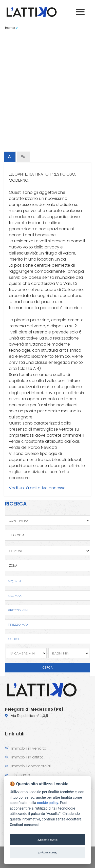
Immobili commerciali (28, 766)
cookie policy (48, 803)
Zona (13, 566)
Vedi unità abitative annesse (37, 488)
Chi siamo (18, 775)
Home (10, 28)
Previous (10, 73)
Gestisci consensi (24, 825)
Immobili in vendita (26, 748)
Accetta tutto (48, 840)
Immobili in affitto (24, 757)
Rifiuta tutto (48, 853)
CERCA (48, 668)
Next (85, 73)
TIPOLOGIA (17, 535)
